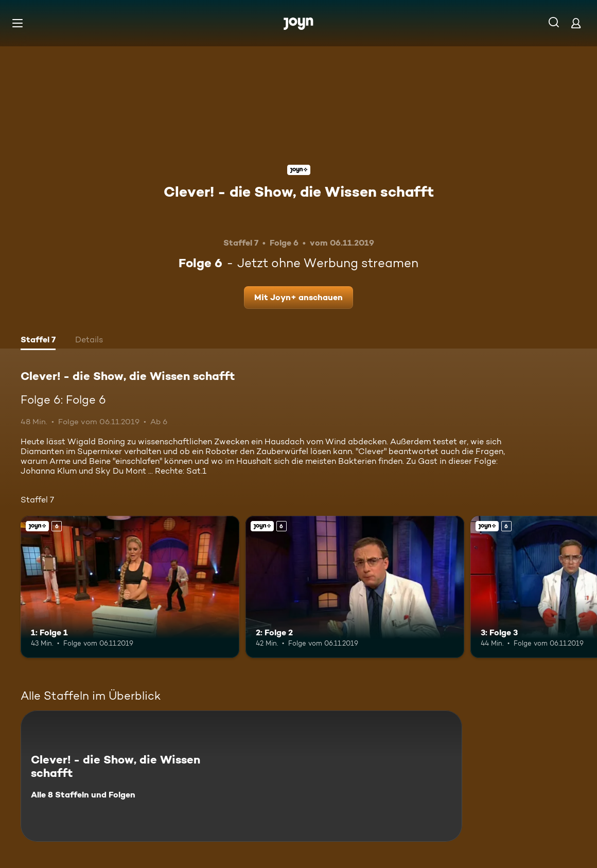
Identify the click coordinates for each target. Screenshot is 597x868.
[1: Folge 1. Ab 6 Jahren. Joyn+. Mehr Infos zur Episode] (130, 587)
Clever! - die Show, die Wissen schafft (299, 192)
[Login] (576, 23)
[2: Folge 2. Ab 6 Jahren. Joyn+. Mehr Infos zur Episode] (355, 587)
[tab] (38, 341)
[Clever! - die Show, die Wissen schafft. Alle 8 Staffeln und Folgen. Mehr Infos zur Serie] (241, 776)
